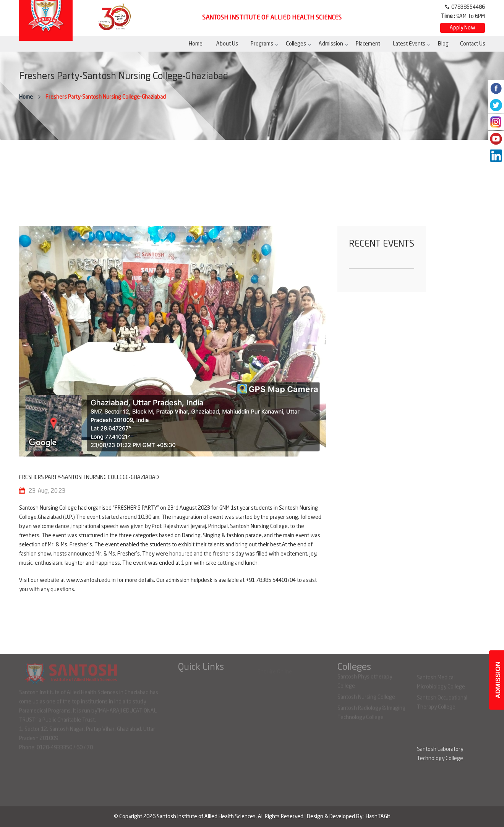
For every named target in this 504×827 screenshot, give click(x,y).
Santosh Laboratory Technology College (440, 754)
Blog (443, 44)
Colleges (296, 44)
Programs (262, 44)
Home (196, 44)
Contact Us (473, 44)
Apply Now (463, 28)
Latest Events (409, 44)
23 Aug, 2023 (47, 491)
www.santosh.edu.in (91, 580)
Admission (331, 44)
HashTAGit (378, 817)
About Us (227, 44)
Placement (368, 44)
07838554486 (468, 7)
